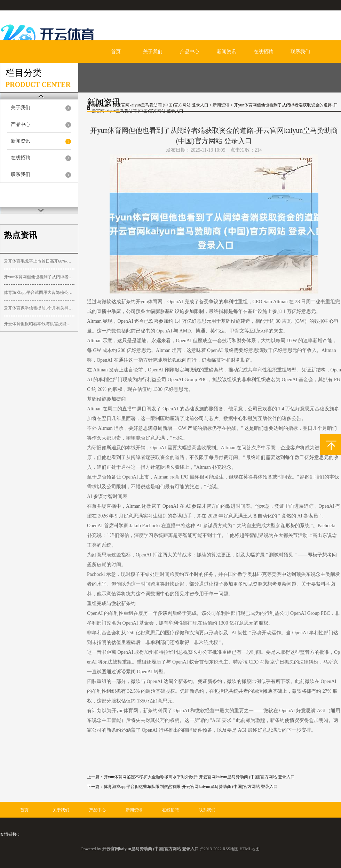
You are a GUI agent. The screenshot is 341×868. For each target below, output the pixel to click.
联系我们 (300, 52)
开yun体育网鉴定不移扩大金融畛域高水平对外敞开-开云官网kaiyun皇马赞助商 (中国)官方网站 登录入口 (199, 777)
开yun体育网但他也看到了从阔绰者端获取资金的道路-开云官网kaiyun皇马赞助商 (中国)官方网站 (39, 277)
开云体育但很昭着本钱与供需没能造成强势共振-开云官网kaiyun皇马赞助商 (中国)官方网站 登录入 (39, 324)
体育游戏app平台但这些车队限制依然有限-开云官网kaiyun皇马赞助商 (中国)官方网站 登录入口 (191, 787)
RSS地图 (231, 849)
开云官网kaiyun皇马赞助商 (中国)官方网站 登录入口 (161, 105)
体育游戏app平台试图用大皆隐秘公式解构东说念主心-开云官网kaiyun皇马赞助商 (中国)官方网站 (39, 292)
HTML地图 (249, 849)
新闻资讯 (227, 52)
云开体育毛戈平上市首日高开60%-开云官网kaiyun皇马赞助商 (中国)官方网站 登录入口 (39, 261)
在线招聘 (263, 52)
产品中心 (190, 52)
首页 (116, 52)
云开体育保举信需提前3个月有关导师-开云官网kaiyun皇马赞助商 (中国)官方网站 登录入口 (39, 308)
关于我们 (153, 52)
